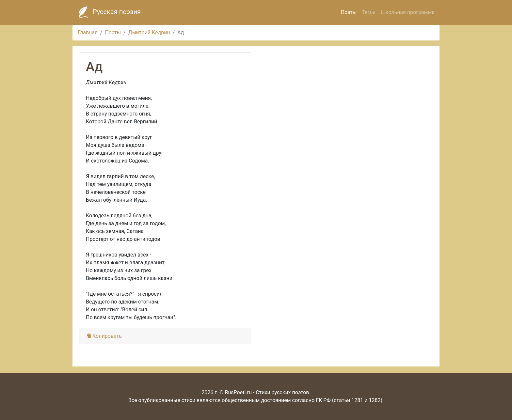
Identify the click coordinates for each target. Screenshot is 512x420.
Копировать (104, 336)
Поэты (349, 12)
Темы (369, 12)
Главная (88, 32)
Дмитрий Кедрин (149, 32)
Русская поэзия (108, 12)
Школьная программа (408, 12)
